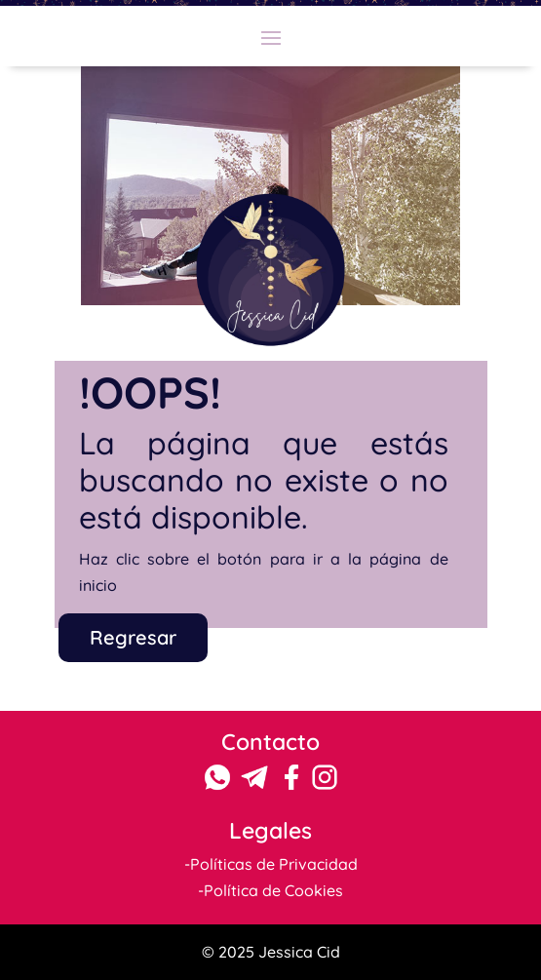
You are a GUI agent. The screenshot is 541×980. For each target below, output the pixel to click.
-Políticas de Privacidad (271, 864)
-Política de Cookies (270, 890)
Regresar (133, 637)
